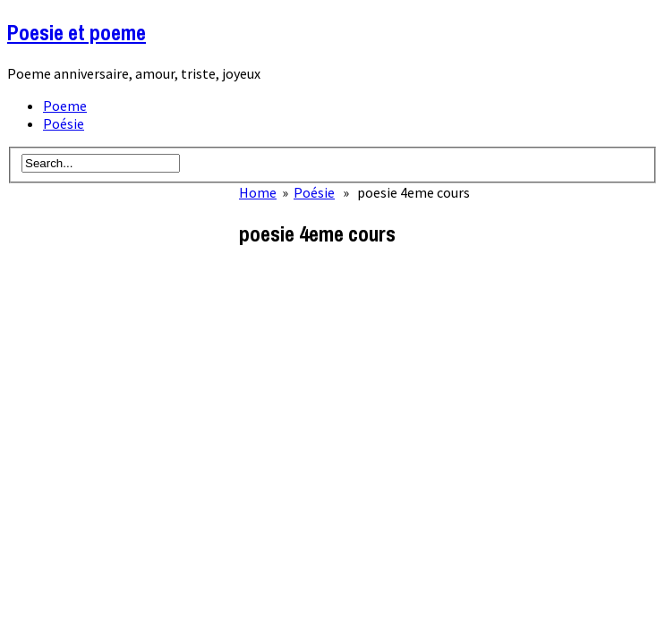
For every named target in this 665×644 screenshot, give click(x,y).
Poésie (64, 123)
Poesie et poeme (77, 32)
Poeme (65, 106)
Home (258, 192)
